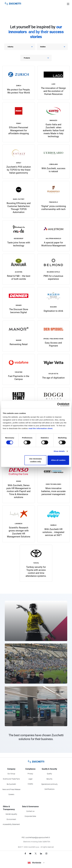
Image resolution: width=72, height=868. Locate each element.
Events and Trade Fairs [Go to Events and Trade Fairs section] (11, 779)
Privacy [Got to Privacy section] (30, 774)
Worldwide (36, 863)
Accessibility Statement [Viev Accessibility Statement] (11, 824)
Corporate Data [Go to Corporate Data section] (30, 816)
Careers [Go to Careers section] (11, 794)
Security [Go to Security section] (49, 779)
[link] (19, 83)
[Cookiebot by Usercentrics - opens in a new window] (59, 405)
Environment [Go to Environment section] (11, 819)
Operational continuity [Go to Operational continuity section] (49, 784)
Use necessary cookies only (35, 460)
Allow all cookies (58, 460)
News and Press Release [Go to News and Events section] (11, 789)
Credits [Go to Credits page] (30, 784)
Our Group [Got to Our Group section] (11, 774)
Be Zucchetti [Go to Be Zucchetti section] (11, 784)
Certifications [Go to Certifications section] (49, 789)
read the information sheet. (41, 428)
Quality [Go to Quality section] (49, 774)
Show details (59, 451)
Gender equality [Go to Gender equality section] (11, 814)
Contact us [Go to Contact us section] (30, 811)
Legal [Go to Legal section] (30, 779)
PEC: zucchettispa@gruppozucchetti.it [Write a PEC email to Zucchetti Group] (36, 837)
